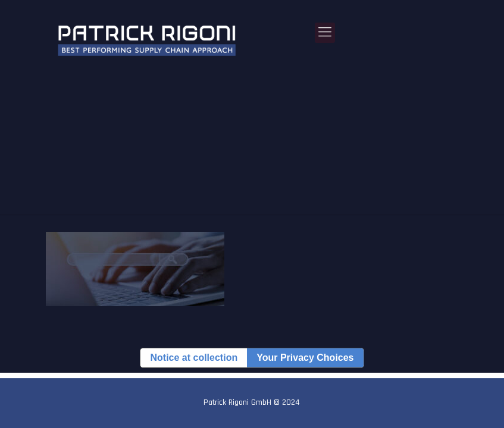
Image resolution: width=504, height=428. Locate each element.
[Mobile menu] (325, 33)
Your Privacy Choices (305, 358)
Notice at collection (194, 358)
